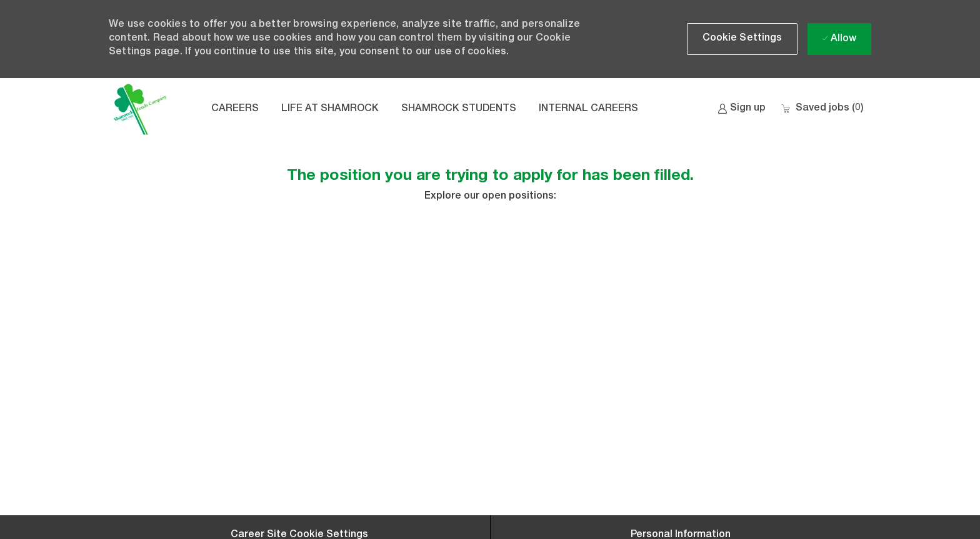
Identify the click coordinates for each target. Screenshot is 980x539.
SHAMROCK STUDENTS (459, 109)
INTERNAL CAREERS (588, 109)
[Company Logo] (140, 109)
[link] (742, 109)
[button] (742, 39)
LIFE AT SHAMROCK (330, 109)
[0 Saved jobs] (822, 109)
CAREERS (235, 109)
